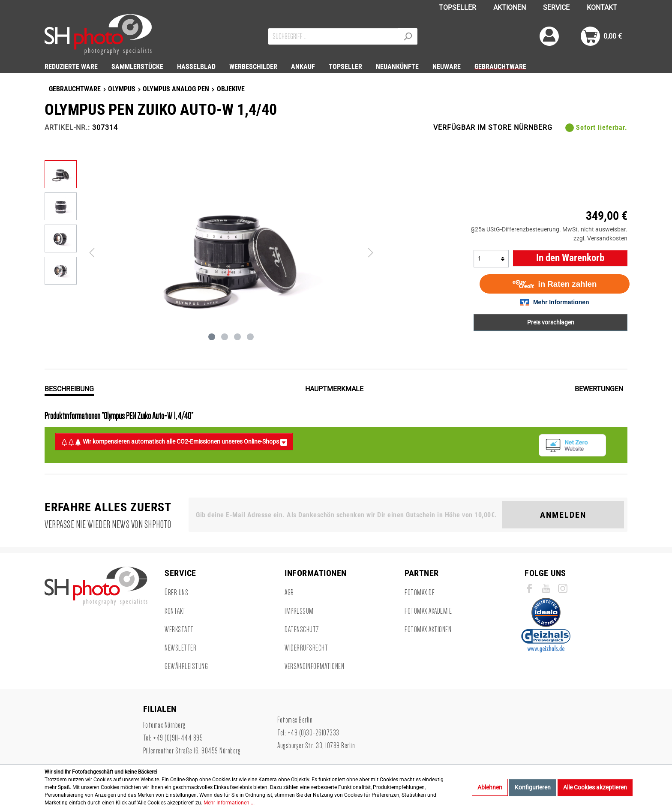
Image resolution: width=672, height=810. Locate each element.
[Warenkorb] (601, 36)
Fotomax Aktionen (428, 630)
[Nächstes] (371, 253)
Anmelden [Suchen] (563, 515)
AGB (289, 593)
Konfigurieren (533, 787)
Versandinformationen (314, 666)
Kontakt (175, 611)
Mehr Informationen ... (229, 803)
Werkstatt (179, 630)
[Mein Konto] (549, 36)
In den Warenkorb (570, 258)
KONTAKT (602, 7)
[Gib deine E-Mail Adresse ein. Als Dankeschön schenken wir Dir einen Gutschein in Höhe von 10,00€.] (347, 515)
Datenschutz (302, 630)
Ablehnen (490, 787)
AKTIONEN (510, 7)
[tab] (69, 388)
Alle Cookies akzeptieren (595, 787)
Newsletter (180, 648)
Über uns (176, 593)
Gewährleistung (186, 666)
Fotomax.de (420, 593)
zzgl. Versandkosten (600, 238)
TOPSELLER (457, 7)
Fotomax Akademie (428, 611)
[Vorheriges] (92, 253)
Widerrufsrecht (306, 648)
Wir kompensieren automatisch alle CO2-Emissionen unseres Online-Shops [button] (174, 442)
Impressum (299, 611)
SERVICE (556, 7)
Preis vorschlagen (551, 322)
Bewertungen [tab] (599, 389)
